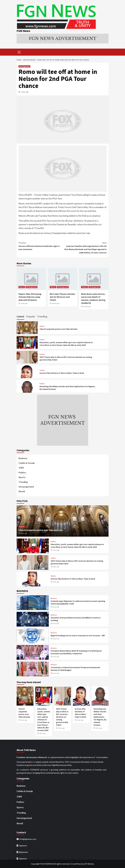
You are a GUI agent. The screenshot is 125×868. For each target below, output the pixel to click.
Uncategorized (24, 66)
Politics (84, 287)
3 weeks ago (24, 303)
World (22, 491)
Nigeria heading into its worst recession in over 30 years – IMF (78, 636)
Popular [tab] (31, 316)
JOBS (21, 468)
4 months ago (56, 303)
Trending (23, 482)
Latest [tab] (20, 316)
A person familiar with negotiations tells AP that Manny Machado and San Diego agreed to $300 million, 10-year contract (85, 248)
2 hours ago (24, 533)
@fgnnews (23, 852)
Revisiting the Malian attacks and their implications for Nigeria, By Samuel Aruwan (100, 717)
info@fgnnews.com (28, 839)
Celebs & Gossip (27, 463)
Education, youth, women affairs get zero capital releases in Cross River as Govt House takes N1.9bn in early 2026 (44, 720)
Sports (22, 287)
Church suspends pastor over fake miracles (59, 329)
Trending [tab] (42, 316)
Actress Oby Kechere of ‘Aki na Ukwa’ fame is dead (62, 373)
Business (23, 458)
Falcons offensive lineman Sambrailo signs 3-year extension (41, 246)
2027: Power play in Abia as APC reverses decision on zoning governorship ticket (62, 717)
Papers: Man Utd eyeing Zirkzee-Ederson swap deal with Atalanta (30, 297)
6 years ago (56, 607)
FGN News (23, 31)
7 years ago (25, 92)
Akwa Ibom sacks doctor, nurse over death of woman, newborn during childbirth (93, 299)
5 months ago (87, 307)
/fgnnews (23, 846)
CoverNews (76, 864)
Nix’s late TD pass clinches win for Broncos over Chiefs (62, 297)
